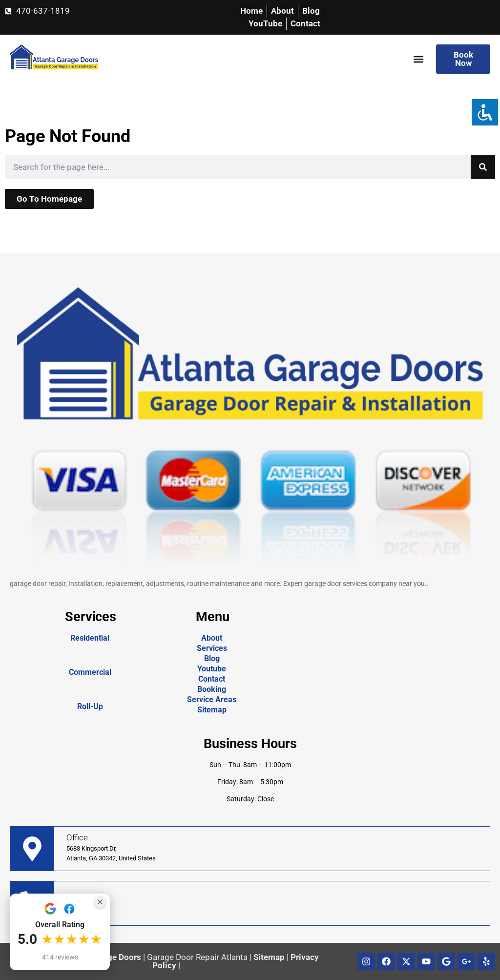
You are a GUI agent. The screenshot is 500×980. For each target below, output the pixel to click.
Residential (90, 638)
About (212, 638)
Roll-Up (90, 706)
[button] (418, 59)
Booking (212, 689)
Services (212, 648)
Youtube (212, 669)
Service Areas (212, 699)
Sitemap (212, 710)
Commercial (90, 672)
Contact (212, 679)
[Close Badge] (100, 902)
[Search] (483, 167)
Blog (212, 658)
